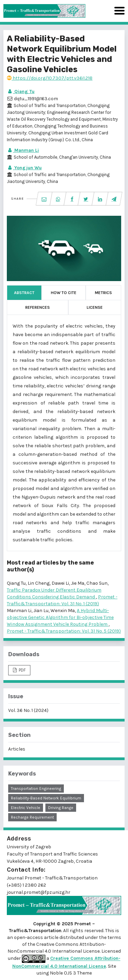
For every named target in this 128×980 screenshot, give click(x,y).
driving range (61, 808)
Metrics (103, 293)
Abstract (24, 293)
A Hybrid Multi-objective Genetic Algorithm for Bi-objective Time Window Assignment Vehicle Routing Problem (60, 617)
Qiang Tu (21, 91)
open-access (29, 937)
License (95, 307)
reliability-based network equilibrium (46, 798)
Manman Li (23, 150)
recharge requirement (32, 817)
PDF (22, 670)
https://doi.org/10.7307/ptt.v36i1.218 (50, 78)
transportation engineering (36, 789)
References (38, 307)
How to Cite (64, 293)
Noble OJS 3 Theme (70, 973)
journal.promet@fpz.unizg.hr (39, 892)
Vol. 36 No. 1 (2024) (28, 710)
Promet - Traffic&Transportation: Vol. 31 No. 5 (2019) (64, 631)
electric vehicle (26, 808)
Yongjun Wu (24, 168)
